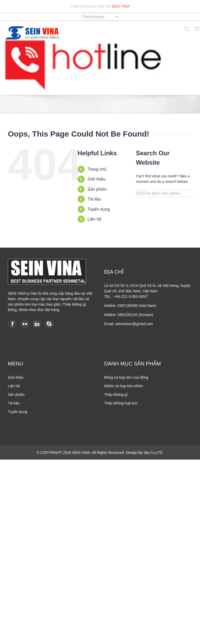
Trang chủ (97, 169)
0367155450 (32, 54)
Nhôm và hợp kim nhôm (124, 386)
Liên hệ (94, 219)
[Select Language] (100, 17)
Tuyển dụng (99, 209)
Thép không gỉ (116, 395)
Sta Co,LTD (153, 453)
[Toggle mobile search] (187, 29)
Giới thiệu (96, 179)
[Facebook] (12, 324)
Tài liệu (94, 199)
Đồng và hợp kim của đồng (126, 377)
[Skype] (49, 324)
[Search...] (164, 193)
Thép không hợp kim (121, 403)
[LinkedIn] (37, 324)
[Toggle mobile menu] (197, 29)
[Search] (140, 193)
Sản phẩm (97, 189)
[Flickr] (25, 324)
